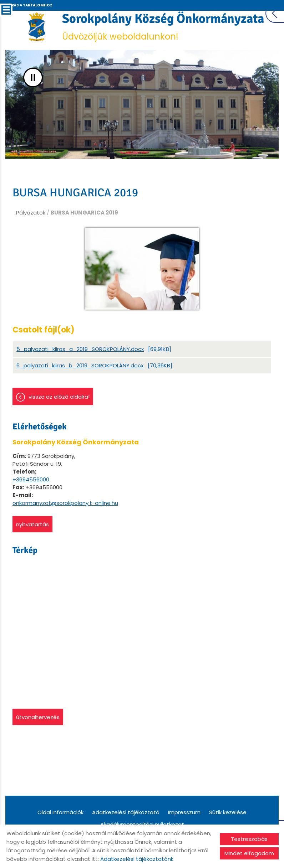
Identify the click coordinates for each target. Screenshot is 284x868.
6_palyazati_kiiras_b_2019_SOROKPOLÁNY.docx (80, 365)
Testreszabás (249, 839)
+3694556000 (31, 479)
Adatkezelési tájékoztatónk (137, 859)
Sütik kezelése (228, 812)
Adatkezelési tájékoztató (126, 812)
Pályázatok (31, 213)
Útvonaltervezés (38, 717)
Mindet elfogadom (249, 853)
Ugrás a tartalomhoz (29, 5)
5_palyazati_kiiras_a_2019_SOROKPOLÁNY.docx (80, 349)
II (33, 77)
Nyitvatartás (32, 524)
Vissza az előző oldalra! (59, 397)
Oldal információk (60, 812)
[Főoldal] (37, 27)
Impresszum (184, 812)
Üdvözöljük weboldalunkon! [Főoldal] (163, 27)
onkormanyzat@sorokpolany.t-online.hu (65, 503)
